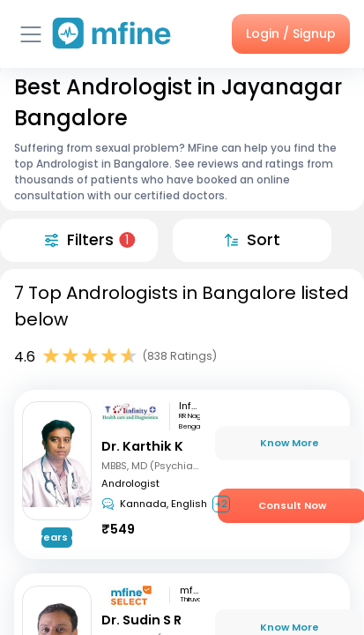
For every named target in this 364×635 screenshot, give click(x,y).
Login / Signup (291, 34)
